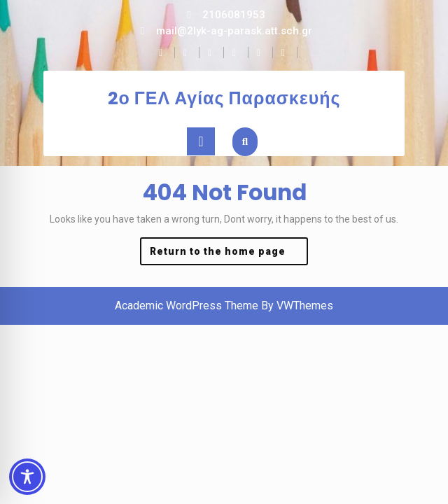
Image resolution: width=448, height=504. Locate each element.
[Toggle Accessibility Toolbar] (27, 477)
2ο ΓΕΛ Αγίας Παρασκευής (224, 98)
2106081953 (234, 15)
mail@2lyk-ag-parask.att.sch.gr (234, 31)
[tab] (201, 141)
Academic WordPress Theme (187, 306)
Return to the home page (229, 254)
